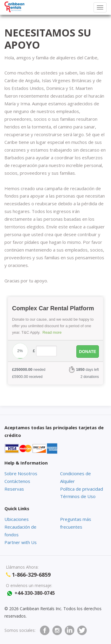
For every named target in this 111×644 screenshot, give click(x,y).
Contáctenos (17, 481)
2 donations (90, 377)
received (27, 377)
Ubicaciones (17, 519)
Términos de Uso (78, 496)
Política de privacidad (82, 489)
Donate (88, 352)
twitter (82, 630)
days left (87, 369)
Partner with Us (21, 542)
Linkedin (70, 630)
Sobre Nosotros (21, 473)
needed (29, 369)
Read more (52, 332)
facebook (45, 630)
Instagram (57, 630)
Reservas (14, 489)
